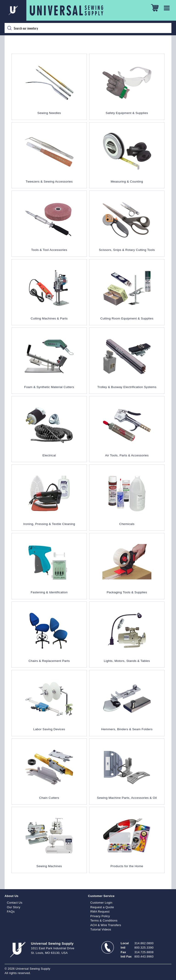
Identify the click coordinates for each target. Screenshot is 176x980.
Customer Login (101, 903)
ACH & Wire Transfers (106, 925)
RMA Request (100, 912)
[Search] (88, 28)
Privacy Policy (100, 916)
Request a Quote (102, 907)
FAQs (11, 912)
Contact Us (15, 903)
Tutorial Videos (101, 929)
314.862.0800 (144, 943)
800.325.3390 (144, 948)
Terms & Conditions (104, 920)
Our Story (14, 907)
